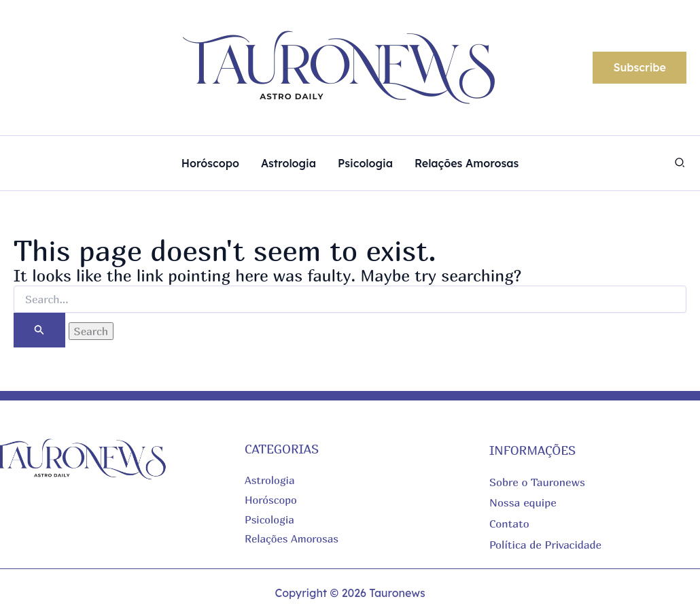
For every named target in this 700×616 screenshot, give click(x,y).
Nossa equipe (523, 502)
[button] (640, 68)
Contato (509, 523)
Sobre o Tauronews (537, 482)
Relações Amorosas (293, 538)
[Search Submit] (39, 330)
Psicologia (270, 519)
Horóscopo (272, 500)
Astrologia (270, 480)
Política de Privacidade (545, 544)
